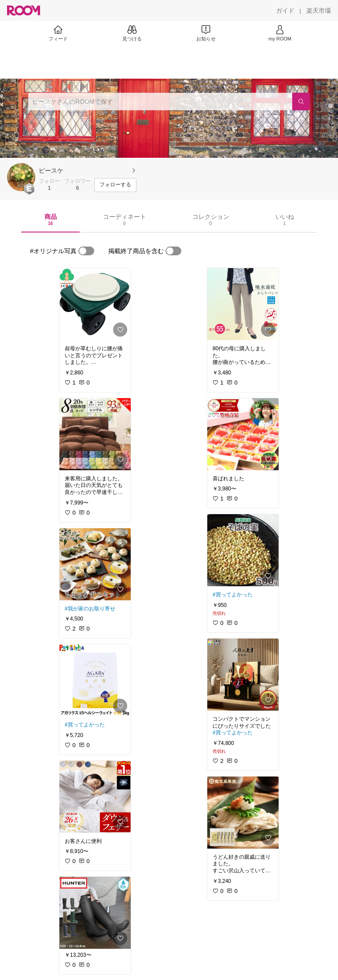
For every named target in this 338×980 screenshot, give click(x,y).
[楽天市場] (319, 11)
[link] (95, 304)
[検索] (301, 102)
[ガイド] (285, 11)
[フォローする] (115, 185)
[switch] (86, 251)
